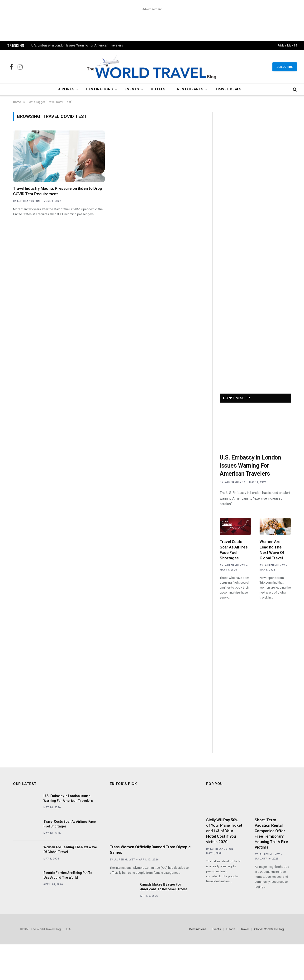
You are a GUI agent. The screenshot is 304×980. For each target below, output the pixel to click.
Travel (245, 929)
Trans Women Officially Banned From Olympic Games (150, 850)
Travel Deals (228, 89)
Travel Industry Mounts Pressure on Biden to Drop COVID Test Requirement (58, 191)
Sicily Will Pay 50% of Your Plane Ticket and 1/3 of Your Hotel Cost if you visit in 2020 (224, 831)
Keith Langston (28, 201)
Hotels (158, 89)
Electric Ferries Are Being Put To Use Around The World (68, 875)
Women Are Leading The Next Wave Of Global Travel (272, 550)
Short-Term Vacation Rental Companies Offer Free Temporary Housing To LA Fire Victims (271, 834)
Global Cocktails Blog (269, 929)
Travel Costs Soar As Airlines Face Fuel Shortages (234, 550)
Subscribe (285, 67)
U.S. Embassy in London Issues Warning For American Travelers (77, 45)
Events (132, 89)
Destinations (100, 89)
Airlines (66, 89)
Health (231, 929)
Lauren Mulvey (234, 482)
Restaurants (190, 89)
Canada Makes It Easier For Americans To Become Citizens (164, 887)
